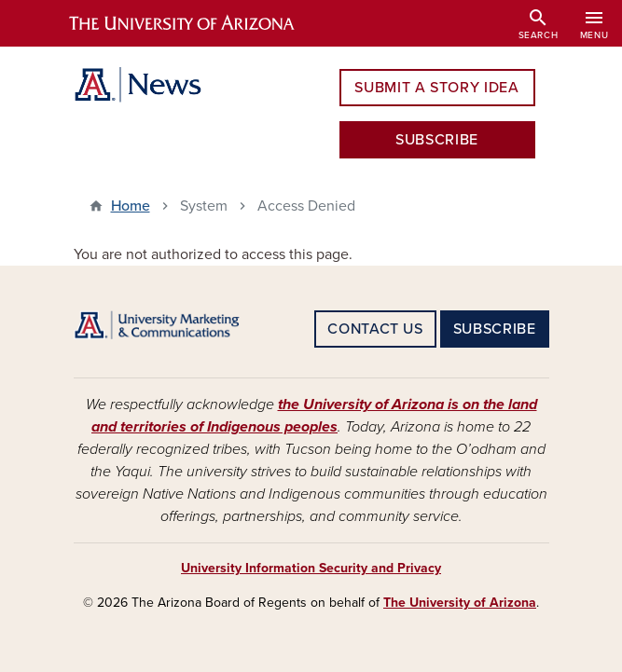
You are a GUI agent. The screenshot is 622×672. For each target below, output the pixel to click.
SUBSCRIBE (437, 140)
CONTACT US (375, 329)
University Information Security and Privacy (311, 568)
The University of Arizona (460, 603)
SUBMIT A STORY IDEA (436, 88)
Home (131, 206)
